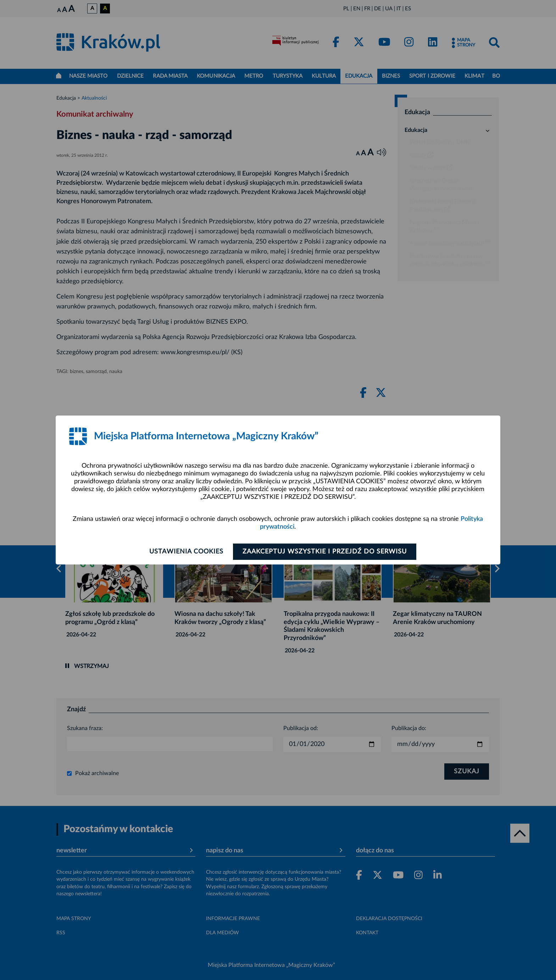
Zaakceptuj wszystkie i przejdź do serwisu (325, 552)
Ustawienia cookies (186, 552)
